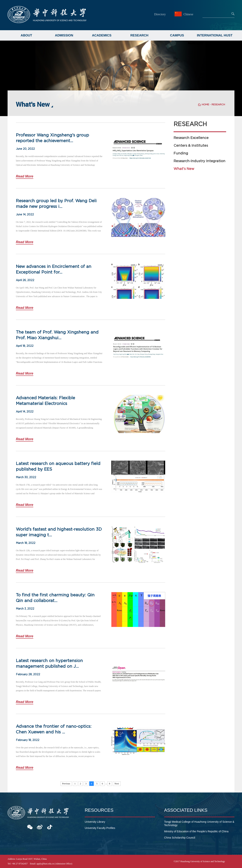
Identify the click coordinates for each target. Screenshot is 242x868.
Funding (181, 153)
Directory (160, 14)
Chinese (184, 14)
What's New (184, 169)
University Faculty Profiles (100, 828)
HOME (205, 104)
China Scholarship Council (180, 838)
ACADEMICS (102, 35)
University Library (95, 822)
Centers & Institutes (191, 146)
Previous (66, 784)
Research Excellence (191, 138)
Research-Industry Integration (199, 161)
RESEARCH (139, 35)
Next (117, 784)
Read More (25, 176)
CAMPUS (177, 35)
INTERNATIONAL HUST (215, 35)
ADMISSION (64, 35)
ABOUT (26, 35)
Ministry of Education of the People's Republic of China (196, 831)
